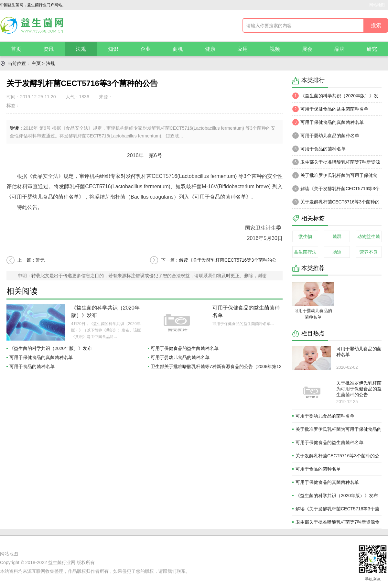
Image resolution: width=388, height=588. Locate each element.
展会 (307, 49)
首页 (16, 49)
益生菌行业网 (62, 562)
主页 (36, 63)
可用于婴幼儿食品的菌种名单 (180, 357)
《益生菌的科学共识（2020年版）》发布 (51, 348)
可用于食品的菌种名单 (32, 366)
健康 (210, 49)
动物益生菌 (369, 236)
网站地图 (377, 5)
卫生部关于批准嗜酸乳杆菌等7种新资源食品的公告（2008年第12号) (336, 164)
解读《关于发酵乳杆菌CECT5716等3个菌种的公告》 (336, 190)
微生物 (305, 236)
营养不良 (369, 252)
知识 (113, 49)
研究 (372, 49)
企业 (145, 49)
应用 (242, 49)
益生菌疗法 (305, 252)
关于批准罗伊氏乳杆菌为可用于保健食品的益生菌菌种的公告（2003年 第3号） (335, 177)
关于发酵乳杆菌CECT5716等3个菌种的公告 (336, 203)
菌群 (337, 236)
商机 (178, 49)
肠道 (337, 252)
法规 (81, 49)
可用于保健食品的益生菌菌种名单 (185, 348)
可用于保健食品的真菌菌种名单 (41, 357)
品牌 (339, 49)
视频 (275, 49)
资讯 (48, 49)
